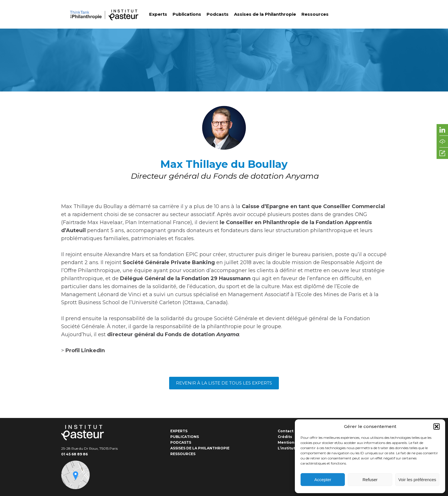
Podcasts (218, 14)
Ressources (315, 14)
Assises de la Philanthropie (265, 14)
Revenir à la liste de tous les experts (224, 383)
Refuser (370, 480)
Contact (286, 431)
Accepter (323, 480)
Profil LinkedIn (85, 350)
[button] (437, 427)
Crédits (285, 437)
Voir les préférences (417, 480)
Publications (187, 14)
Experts (158, 14)
